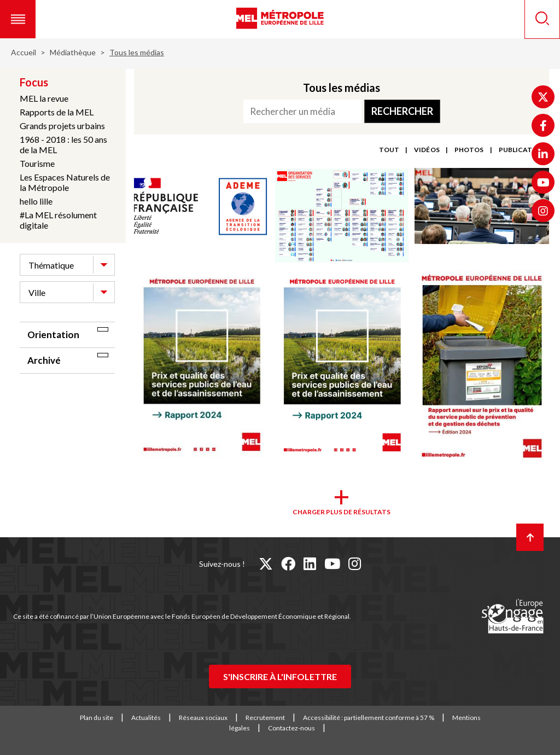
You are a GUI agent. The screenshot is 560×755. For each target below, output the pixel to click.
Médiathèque (73, 52)
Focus (34, 82)
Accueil (24, 52)
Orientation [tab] (53, 335)
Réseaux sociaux (203, 718)
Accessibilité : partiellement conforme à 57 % (369, 718)
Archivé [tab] (44, 360)
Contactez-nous (291, 728)
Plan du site (97, 718)
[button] (18, 19)
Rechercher (402, 111)
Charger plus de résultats (342, 512)
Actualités (146, 718)
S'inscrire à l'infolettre (280, 676)
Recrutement (265, 718)
